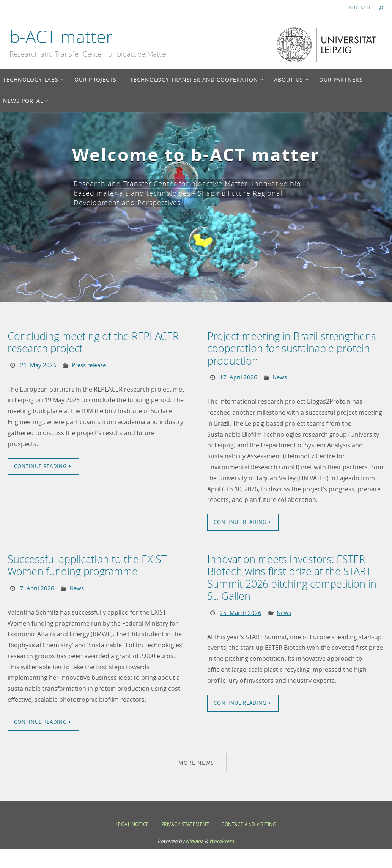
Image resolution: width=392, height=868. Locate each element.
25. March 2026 (241, 609)
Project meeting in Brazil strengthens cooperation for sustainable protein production (288, 348)
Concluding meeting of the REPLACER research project (89, 342)
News (281, 376)
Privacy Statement (185, 821)
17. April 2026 (239, 376)
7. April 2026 (38, 585)
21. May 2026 (39, 364)
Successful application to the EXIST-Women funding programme (85, 563)
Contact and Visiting (249, 821)
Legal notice (132, 821)
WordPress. (222, 839)
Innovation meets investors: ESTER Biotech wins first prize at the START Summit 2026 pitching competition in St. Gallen (296, 575)
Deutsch (359, 8)
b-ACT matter (61, 37)
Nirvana (194, 839)
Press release (91, 364)
